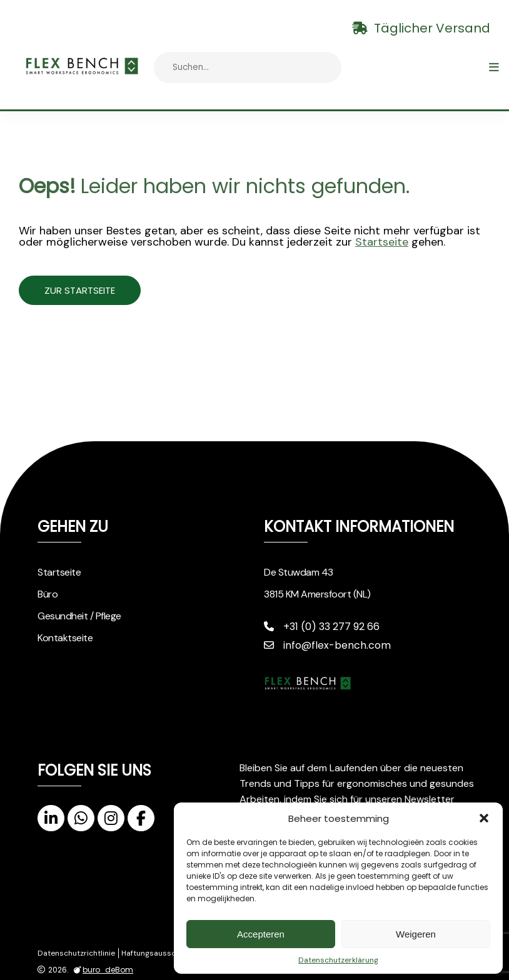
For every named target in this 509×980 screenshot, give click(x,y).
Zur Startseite (93, 290)
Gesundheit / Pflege (79, 616)
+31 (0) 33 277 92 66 (322, 627)
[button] (484, 818)
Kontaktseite (65, 638)
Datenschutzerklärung (338, 960)
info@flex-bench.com (327, 645)
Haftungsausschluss (158, 953)
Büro (48, 594)
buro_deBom (102, 970)
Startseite (382, 242)
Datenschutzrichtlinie (76, 953)
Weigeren (416, 934)
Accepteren (261, 934)
